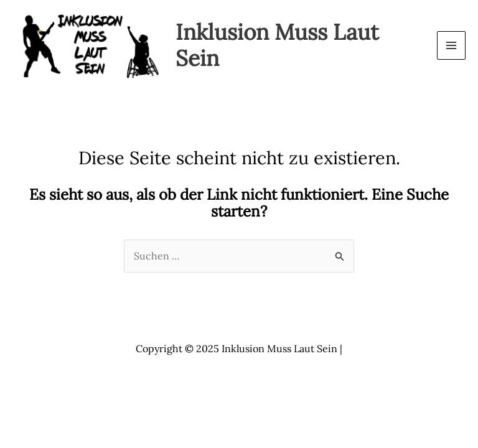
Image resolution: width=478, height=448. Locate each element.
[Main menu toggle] (451, 45)
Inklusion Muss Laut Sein (277, 45)
